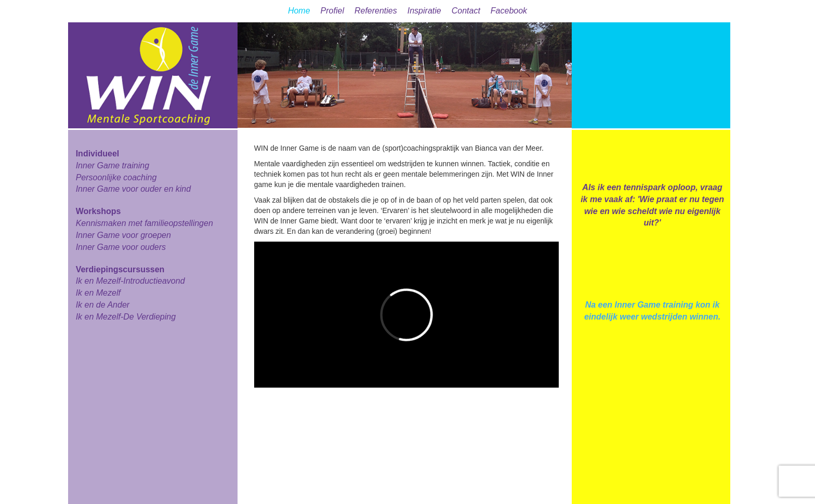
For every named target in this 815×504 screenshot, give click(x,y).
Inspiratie (424, 11)
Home (299, 11)
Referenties (376, 11)
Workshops (98, 211)
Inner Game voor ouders (121, 247)
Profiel (332, 11)
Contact (466, 11)
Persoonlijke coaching (116, 177)
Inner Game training (113, 165)
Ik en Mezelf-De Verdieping (126, 317)
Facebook (509, 11)
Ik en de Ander (103, 305)
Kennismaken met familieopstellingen (144, 223)
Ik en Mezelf (98, 293)
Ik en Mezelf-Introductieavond (130, 281)
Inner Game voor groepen (123, 235)
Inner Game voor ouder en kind (133, 189)
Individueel (98, 154)
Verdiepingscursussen (120, 269)
